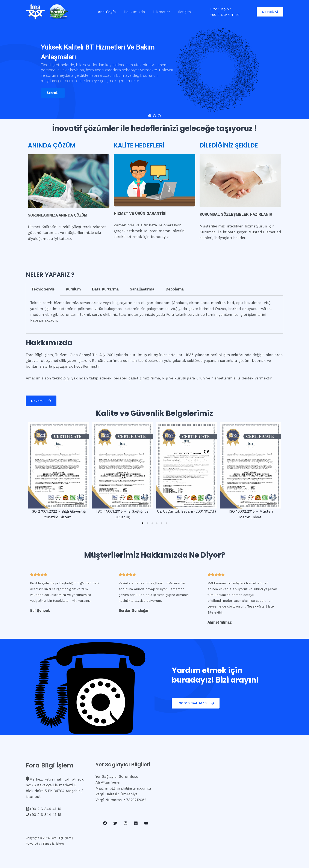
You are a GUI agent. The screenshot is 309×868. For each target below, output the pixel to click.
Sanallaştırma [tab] (142, 289)
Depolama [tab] (175, 289)
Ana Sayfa (106, 12)
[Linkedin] (136, 823)
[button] (53, 93)
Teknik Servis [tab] (43, 289)
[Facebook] (105, 823)
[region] (154, 70)
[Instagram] (126, 823)
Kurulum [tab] (73, 289)
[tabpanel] (154, 315)
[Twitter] (115, 823)
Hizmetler (160, 12)
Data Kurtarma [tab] (105, 289)
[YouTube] (146, 823)
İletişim (182, 12)
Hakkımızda (133, 12)
